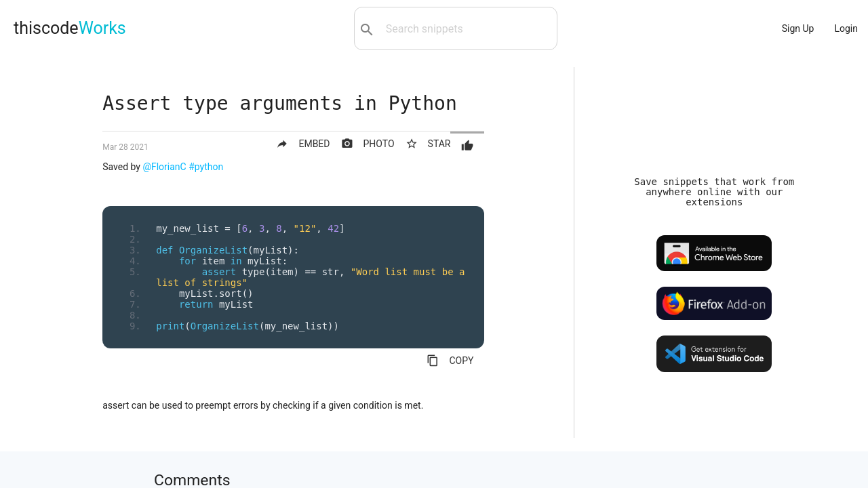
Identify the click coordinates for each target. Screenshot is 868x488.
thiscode (70, 28)
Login (846, 28)
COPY (450, 361)
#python (206, 167)
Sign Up (798, 28)
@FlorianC (164, 167)
